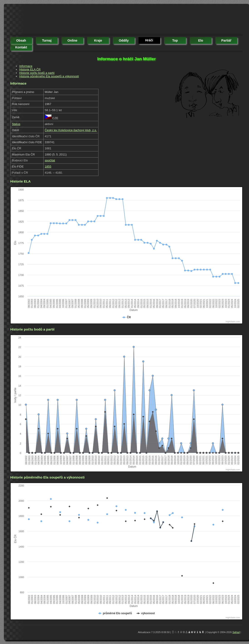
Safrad (236, 632)
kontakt (21, 47)
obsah (21, 40)
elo (201, 40)
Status (16, 124)
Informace (26, 66)
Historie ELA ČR (30, 69)
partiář (226, 40)
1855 (48, 167)
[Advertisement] (93, 20)
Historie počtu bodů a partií (37, 73)
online (72, 40)
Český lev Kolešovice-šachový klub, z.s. (71, 130)
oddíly (124, 40)
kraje (98, 40)
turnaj (47, 40)
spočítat (50, 160)
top (175, 40)
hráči (149, 40)
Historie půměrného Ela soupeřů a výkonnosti (49, 76)
